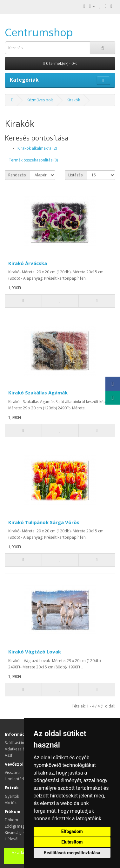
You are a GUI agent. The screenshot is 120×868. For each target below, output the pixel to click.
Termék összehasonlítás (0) (33, 160)
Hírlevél (12, 839)
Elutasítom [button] (72, 842)
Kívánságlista (16, 833)
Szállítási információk (24, 743)
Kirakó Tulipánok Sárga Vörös (44, 522)
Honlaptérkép (17, 779)
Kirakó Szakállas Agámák (38, 393)
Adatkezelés (16, 749)
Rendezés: (17, 175)
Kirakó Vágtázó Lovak (35, 652)
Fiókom (11, 820)
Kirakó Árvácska (28, 263)
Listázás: (76, 175)
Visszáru (12, 772)
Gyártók (12, 796)
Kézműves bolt (40, 100)
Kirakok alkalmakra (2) (37, 148)
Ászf (9, 755)
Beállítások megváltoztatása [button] (72, 853)
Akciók (11, 803)
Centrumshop (39, 32)
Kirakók (73, 100)
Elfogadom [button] (72, 831)
